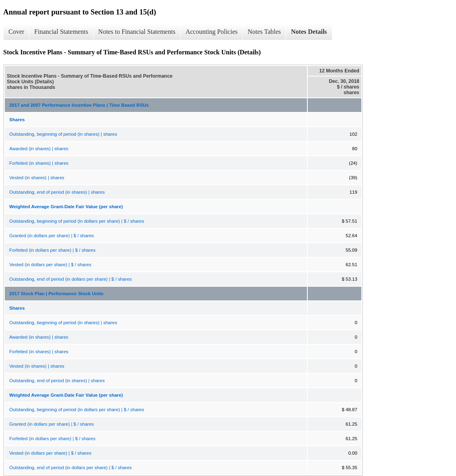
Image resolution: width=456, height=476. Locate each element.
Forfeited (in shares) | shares (39, 163)
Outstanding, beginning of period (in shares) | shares (63, 134)
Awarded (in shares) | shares (39, 149)
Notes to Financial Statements (137, 32)
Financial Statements (61, 32)
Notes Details (309, 32)
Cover (16, 32)
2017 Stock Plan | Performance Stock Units (56, 294)
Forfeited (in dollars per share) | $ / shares (52, 250)
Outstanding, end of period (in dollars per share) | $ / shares (70, 279)
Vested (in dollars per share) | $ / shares (50, 265)
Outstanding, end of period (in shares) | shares (57, 192)
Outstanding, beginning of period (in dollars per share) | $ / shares (77, 221)
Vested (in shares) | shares (37, 178)
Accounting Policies (211, 32)
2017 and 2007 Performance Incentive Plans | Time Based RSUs (79, 105)
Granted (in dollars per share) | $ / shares (52, 236)
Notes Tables (264, 32)
